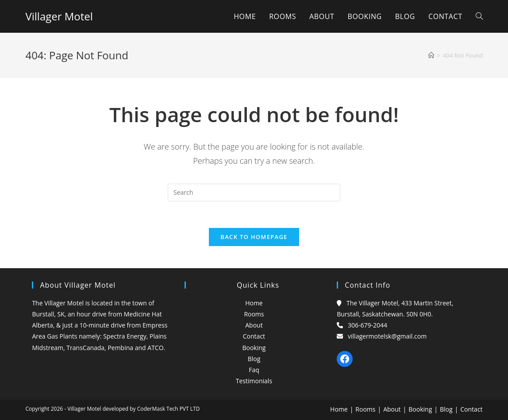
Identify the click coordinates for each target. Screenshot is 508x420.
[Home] (431, 55)
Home (254, 303)
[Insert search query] (254, 193)
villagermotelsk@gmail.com (387, 336)
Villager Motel (59, 16)
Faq (254, 370)
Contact (254, 336)
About (254, 325)
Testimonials (254, 381)
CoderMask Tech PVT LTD (169, 409)
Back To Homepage (254, 237)
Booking (254, 348)
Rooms (254, 314)
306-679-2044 (368, 325)
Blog (254, 359)
